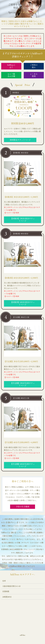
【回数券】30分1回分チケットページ (23, 220)
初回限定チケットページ (20, 140)
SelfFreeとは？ (11, 66)
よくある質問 (34, 75)
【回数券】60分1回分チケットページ (23, 303)
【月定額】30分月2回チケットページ (23, 384)
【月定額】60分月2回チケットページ (23, 465)
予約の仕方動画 (23, 507)
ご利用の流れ (34, 66)
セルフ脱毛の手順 (11, 75)
